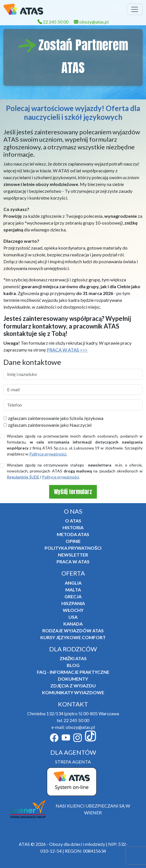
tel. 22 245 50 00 (73, 720)
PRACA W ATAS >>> (67, 350)
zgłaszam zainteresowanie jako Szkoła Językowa (53, 418)
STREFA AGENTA (73, 762)
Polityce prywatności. (48, 454)
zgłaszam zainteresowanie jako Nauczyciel (47, 425)
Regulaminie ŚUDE (23, 477)
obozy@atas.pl (91, 22)
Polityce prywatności (61, 477)
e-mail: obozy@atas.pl (73, 727)
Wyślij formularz (73, 492)
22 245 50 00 (53, 22)
